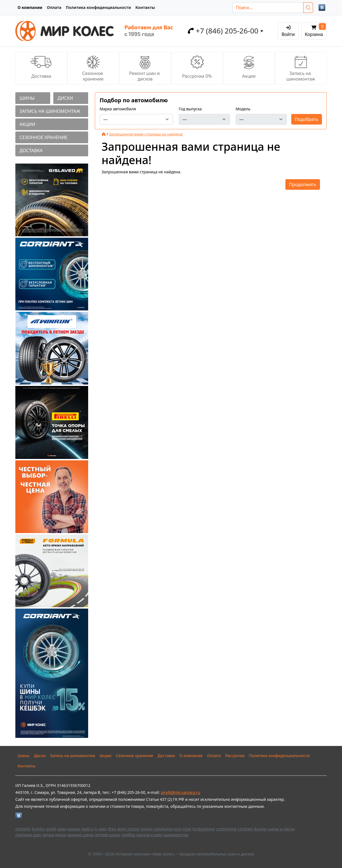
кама (62, 829)
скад (102, 829)
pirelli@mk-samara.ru (180, 792)
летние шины (108, 835)
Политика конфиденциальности (98, 7)
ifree (112, 829)
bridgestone (204, 829)
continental (226, 829)
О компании (30, 7)
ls (96, 829)
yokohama (163, 829)
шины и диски (281, 829)
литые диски (54, 835)
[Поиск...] (268, 8)
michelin (23, 829)
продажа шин (28, 835)
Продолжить (303, 184)
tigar (187, 829)
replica (87, 829)
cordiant (245, 829)
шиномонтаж (176, 835)
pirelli (51, 829)
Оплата (54, 7)
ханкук (74, 829)
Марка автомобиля (118, 109)
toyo (178, 829)
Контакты (145, 7)
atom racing (128, 829)
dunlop (260, 829)
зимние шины (80, 835)
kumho (38, 829)
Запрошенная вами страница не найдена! (146, 134)
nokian (146, 829)
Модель (243, 109)
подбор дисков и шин (142, 835)
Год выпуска (190, 109)
